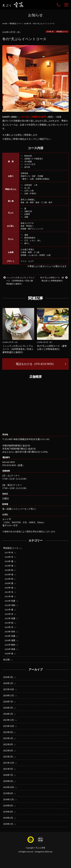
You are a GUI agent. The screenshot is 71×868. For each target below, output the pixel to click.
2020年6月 (8, 781)
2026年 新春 (10, 649)
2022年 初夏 (10, 601)
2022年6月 (8, 751)
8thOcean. (49, 852)
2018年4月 (8, 812)
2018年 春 (9, 566)
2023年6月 (8, 732)
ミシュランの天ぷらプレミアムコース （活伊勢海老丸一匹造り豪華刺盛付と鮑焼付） (19, 281)
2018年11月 (9, 800)
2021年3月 (8, 769)
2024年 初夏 (10, 636)
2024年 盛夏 (10, 640)
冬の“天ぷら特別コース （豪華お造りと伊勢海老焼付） (54, 279)
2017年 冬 (9, 553)
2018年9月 (8, 806)
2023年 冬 (9, 614)
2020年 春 (9, 588)
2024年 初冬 (10, 632)
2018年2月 (8, 818)
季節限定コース (62, 32)
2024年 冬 (9, 627)
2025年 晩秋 (10, 645)
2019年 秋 (9, 579)
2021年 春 (9, 596)
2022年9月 (8, 745)
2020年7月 (8, 775)
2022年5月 (8, 757)
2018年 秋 (9, 570)
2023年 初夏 (10, 618)
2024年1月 (8, 714)
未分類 (6, 660)
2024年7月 (8, 702)
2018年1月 (8, 824)
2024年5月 (8, 708)
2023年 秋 (9, 623)
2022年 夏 (9, 610)
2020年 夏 (9, 583)
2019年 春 (9, 575)
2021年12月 (9, 763)
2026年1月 (8, 683)
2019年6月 (8, 793)
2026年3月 (8, 677)
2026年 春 (9, 654)
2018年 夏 (9, 561)
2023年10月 (9, 726)
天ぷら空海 (40, 848)
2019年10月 (9, 787)
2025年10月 (9, 689)
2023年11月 (9, 720)
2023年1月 (8, 738)
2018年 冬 (50, 32)
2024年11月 (9, 696)
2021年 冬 (9, 592)
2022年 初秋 (10, 605)
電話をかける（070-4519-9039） (35, 364)
